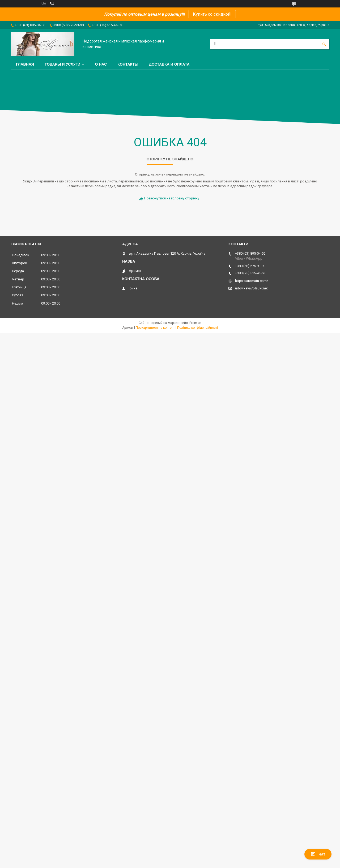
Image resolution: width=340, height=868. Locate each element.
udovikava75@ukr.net (251, 288)
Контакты (128, 64)
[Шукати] (324, 44)
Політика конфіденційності (197, 328)
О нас (101, 64)
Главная (25, 64)
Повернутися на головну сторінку (172, 198)
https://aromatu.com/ (252, 281)
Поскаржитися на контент (155, 328)
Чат (318, 854)
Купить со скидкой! (212, 14)
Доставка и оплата (169, 64)
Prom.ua (195, 323)
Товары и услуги (63, 64)
